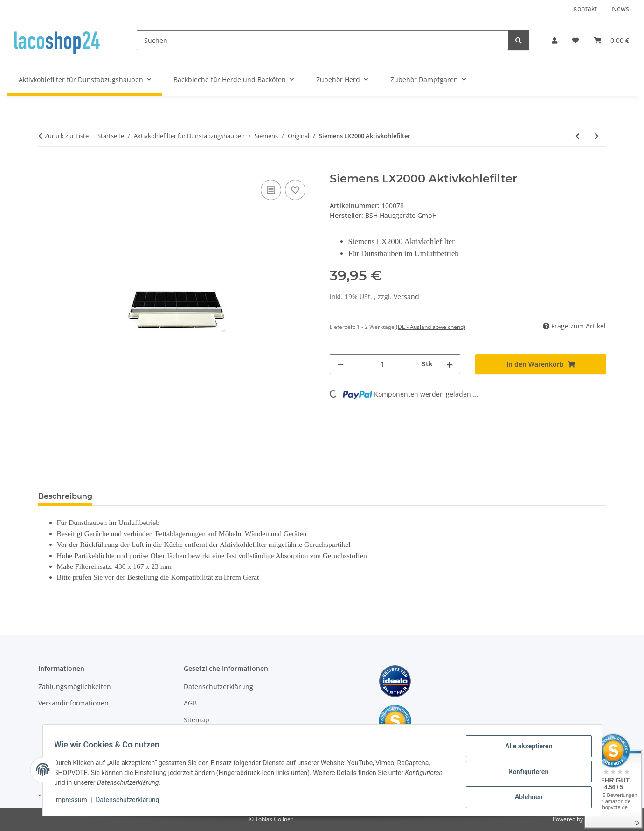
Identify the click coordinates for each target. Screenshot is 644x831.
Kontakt (585, 9)
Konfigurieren (525, 774)
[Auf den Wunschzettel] (295, 190)
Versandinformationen (73, 703)
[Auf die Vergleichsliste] (271, 190)
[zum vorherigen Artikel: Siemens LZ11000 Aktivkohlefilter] (578, 136)
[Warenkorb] (611, 40)
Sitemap (197, 720)
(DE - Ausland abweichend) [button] (431, 327)
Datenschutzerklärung (131, 802)
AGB (190, 703)
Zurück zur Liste (67, 136)
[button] (554, 40)
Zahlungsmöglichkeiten (75, 687)
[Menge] (383, 364)
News (620, 9)
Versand (406, 297)
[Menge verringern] (340, 364)
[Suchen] (322, 40)
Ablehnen (525, 798)
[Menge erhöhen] (450, 364)
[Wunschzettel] (575, 40)
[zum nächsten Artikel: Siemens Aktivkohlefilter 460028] (597, 136)
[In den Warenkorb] (46, 167)
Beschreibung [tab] (65, 496)
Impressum (74, 802)
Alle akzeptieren (525, 749)
